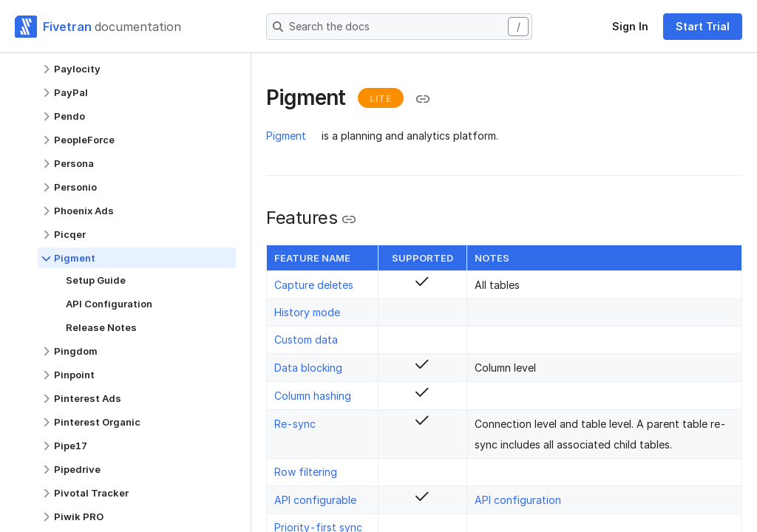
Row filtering (306, 472)
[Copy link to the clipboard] (423, 99)
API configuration (518, 500)
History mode (307, 312)
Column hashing (313, 396)
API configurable (315, 500)
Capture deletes (314, 285)
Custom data (306, 340)
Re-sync (295, 424)
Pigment (286, 136)
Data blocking (308, 368)
